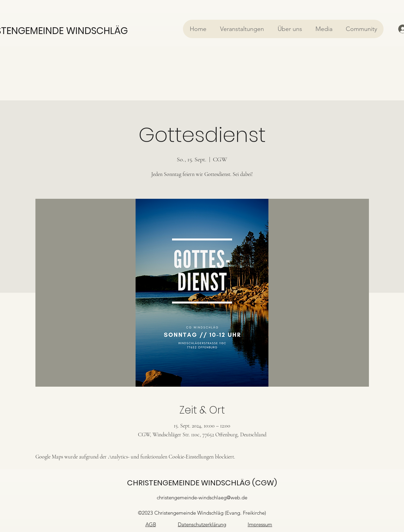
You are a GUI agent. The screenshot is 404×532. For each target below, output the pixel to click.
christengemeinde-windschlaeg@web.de (202, 497)
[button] (242, 29)
